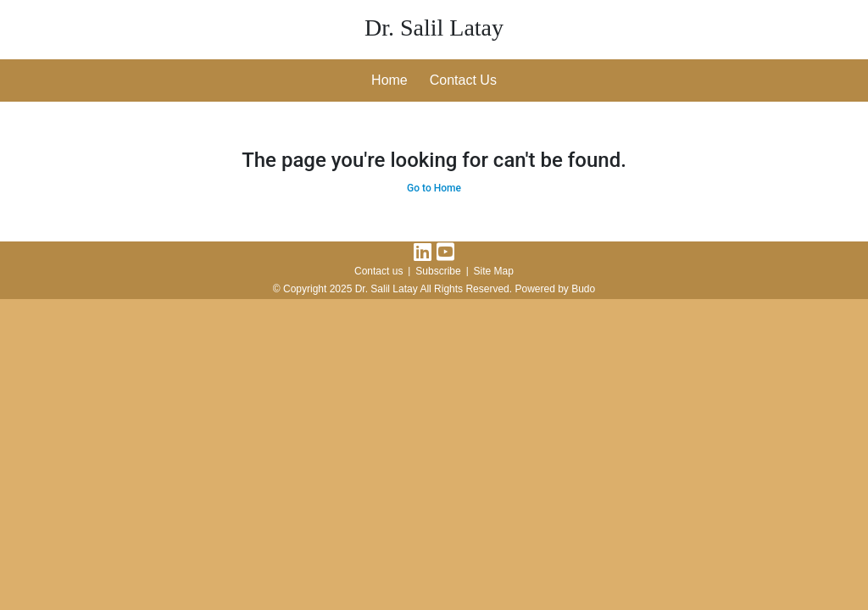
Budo (583, 289)
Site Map (494, 271)
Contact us (378, 271)
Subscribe (438, 271)
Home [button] (389, 80)
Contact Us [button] (463, 80)
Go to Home (434, 188)
